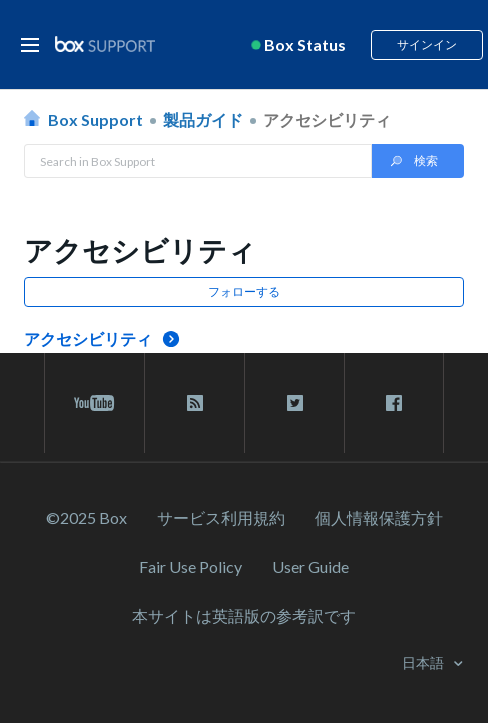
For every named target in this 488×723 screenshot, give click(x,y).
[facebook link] (394, 403)
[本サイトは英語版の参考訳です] (244, 615)
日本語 (424, 662)
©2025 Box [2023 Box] (86, 517)
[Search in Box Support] (197, 161)
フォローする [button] (244, 291)
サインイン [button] (427, 44)
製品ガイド (203, 119)
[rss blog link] (194, 403)
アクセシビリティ (327, 119)
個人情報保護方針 (379, 517)
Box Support (95, 119)
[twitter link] (294, 403)
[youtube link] (94, 403)
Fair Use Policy (190, 566)
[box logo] (105, 43)
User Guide (310, 566)
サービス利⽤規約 (221, 517)
